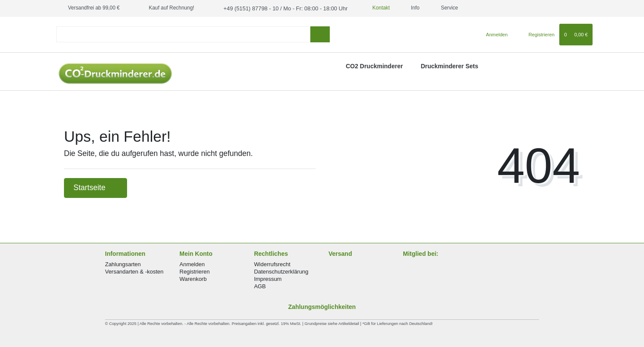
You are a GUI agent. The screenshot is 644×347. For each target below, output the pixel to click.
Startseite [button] (96, 187)
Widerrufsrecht (272, 263)
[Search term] (183, 34)
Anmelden (192, 263)
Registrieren (194, 271)
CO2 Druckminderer (374, 66)
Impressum (268, 279)
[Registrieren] (537, 34)
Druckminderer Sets (449, 66)
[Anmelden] (493, 34)
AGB (260, 286)
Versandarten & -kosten (134, 271)
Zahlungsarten (123, 263)
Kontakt (371, 8)
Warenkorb (193, 279)
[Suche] (320, 34)
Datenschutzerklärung (281, 271)
